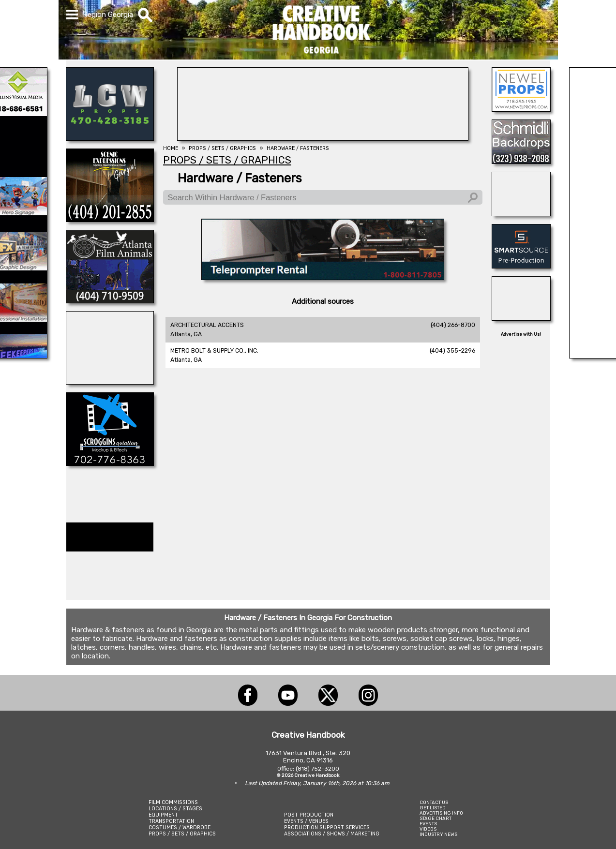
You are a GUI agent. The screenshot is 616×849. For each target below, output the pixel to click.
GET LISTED (433, 808)
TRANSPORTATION (171, 821)
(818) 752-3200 (317, 769)
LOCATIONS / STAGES (175, 809)
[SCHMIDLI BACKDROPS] (521, 161)
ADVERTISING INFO (441, 813)
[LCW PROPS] (110, 138)
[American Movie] (323, 277)
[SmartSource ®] (521, 266)
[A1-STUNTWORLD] (521, 213)
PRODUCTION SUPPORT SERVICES (327, 827)
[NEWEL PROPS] (521, 109)
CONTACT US (434, 802)
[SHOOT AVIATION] (323, 138)
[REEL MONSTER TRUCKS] (521, 318)
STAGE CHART (436, 818)
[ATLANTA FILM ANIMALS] (110, 300)
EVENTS (428, 824)
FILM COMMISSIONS (173, 802)
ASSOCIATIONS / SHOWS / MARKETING (332, 834)
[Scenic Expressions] (110, 219)
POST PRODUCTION (309, 815)
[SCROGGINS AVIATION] (110, 463)
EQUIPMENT (163, 815)
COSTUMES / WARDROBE (180, 827)
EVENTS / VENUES (306, 821)
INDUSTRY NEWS (438, 834)
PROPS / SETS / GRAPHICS (182, 834)
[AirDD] (110, 382)
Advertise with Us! (521, 334)
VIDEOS (428, 829)
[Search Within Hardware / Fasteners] (323, 197)
